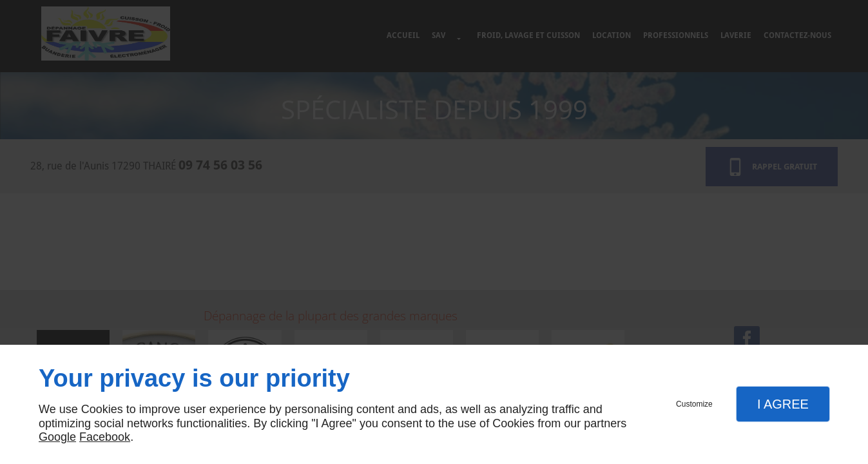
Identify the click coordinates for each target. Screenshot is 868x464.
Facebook (105, 437)
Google (57, 437)
